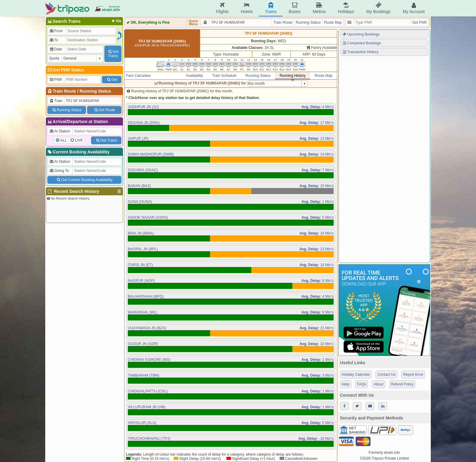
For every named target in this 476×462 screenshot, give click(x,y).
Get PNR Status (65, 70)
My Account (414, 8)
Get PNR (420, 22)
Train (56, 101)
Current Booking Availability (78, 152)
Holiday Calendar (356, 375)
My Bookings (378, 8)
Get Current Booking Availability (84, 180)
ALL (64, 140)
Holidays (346, 8)
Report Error (413, 375)
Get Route (104, 110)
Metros (319, 8)
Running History (292, 76)
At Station (60, 131)
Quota (54, 58)
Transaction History (360, 52)
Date (56, 49)
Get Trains (106, 140)
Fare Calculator (138, 76)
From (56, 31)
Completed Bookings (362, 43)
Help (346, 384)
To (54, 40)
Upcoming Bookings (361, 34)
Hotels (247, 8)
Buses (295, 8)
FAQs (362, 384)
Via (116, 21)
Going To (59, 171)
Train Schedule (224, 76)
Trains (271, 8)
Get (112, 80)
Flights (222, 8)
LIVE (79, 140)
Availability (194, 76)
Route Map (333, 22)
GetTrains (113, 54)
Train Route (65, 91)
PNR (56, 80)
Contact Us (386, 375)
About (378, 384)
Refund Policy (402, 384)
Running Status (95, 91)
